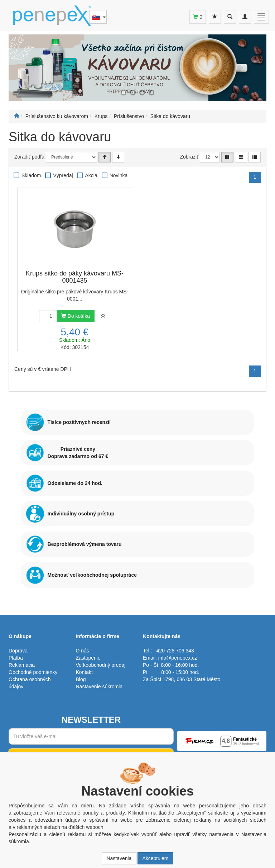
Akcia (91, 175)
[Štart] (16, 116)
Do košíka (76, 316)
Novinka (119, 175)
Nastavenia (119, 858)
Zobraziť (189, 157)
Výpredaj (63, 175)
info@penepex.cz (178, 658)
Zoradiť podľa (29, 157)
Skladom (31, 175)
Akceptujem (155, 858)
